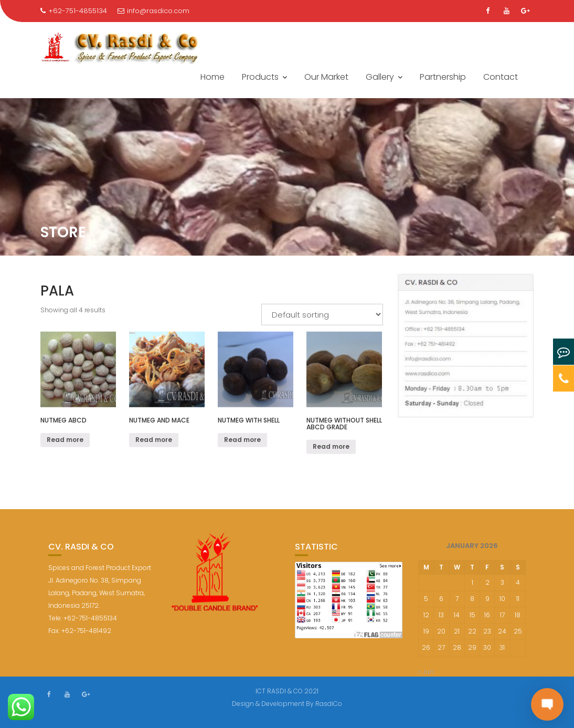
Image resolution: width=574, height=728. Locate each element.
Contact (501, 77)
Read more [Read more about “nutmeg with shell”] (242, 441)
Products (260, 77)
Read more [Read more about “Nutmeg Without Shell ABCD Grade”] (331, 448)
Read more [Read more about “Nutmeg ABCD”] (65, 441)
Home (212, 77)
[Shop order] (322, 316)
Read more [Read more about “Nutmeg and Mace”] (154, 441)
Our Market (326, 77)
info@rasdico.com (153, 11)
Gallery (380, 77)
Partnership (443, 77)
